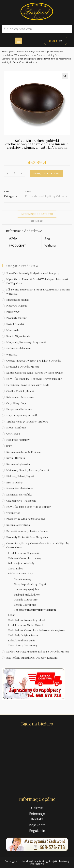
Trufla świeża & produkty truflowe (27, 421)
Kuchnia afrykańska (18, 464)
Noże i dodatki (15, 324)
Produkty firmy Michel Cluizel (25, 625)
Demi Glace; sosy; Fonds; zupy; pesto (28, 385)
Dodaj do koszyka (46, 173)
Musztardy (13, 330)
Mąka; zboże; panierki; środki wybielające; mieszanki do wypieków (37, 281)
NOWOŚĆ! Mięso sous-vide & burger (29, 507)
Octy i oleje (13, 434)
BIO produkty (15, 482)
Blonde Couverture (25, 605)
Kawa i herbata (16, 458)
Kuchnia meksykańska (19, 494)
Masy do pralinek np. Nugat (30, 584)
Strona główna (9, 52)
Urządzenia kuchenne (19, 409)
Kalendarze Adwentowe (20, 397)
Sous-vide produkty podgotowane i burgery (33, 273)
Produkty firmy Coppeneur (24, 553)
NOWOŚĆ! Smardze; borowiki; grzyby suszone (34, 379)
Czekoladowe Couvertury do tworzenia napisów (36, 630)
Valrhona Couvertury (25, 55)
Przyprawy (13, 312)
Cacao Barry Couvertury (23, 645)
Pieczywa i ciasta (16, 306)
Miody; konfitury (16, 427)
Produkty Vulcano (17, 318)
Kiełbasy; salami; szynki (20, 476)
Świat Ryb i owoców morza (22, 366)
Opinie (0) (37, 221)
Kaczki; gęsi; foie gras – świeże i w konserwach (35, 373)
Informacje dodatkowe (37, 214)
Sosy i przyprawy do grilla (22, 415)
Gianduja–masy (23, 579)
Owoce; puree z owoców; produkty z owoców (34, 361)
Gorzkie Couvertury (26, 599)
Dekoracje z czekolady (21, 563)
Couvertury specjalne (26, 589)
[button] (18, 41)
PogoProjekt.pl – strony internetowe (50, 863)
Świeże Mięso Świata (18, 336)
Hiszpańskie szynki (17, 300)
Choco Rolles (15, 568)
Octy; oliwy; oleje (16, 403)
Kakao (12, 615)
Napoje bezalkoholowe (20, 488)
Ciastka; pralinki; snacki (20, 391)
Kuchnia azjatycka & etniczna (24, 452)
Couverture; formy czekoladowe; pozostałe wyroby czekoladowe (38, 545)
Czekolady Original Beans (23, 635)
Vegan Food (13, 513)
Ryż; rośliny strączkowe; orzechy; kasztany (32, 658)
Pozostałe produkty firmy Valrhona (35, 610)
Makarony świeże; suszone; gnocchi (28, 470)
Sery (9, 446)
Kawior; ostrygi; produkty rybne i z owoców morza (37, 651)
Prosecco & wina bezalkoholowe (26, 519)
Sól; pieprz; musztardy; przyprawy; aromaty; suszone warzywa (38, 291)
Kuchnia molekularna (19, 348)
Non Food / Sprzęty (18, 440)
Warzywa (12, 354)
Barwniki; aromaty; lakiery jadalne (27, 531)
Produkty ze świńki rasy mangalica (27, 537)
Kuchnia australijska (18, 525)
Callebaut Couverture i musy (25, 558)
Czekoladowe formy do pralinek (27, 620)
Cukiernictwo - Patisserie (21, 501)
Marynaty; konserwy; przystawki (26, 342)
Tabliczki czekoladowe (27, 594)
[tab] (37, 214)
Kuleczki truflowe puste (22, 640)
